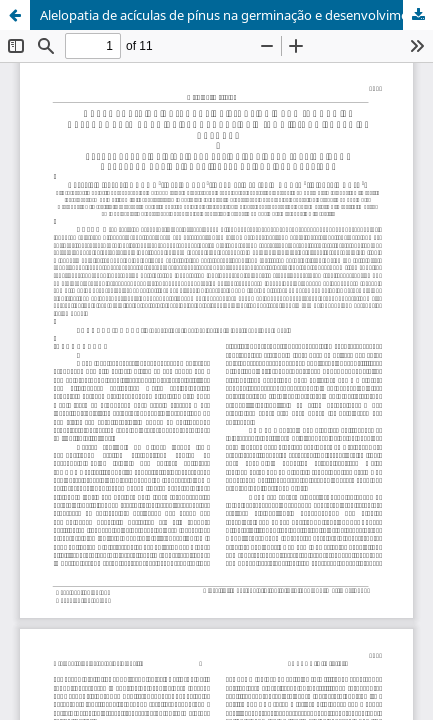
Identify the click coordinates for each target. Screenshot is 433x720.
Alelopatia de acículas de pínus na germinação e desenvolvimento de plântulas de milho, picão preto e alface (236, 15)
